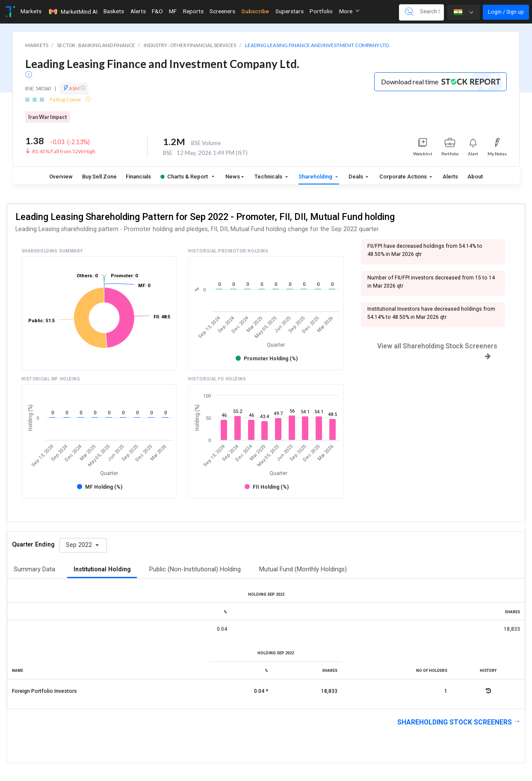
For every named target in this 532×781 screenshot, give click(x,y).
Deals (356, 177)
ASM (74, 88)
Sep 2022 (80, 545)
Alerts (450, 177)
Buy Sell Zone (99, 177)
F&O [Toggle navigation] (157, 11)
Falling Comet (66, 99)
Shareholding (316, 177)
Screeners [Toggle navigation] (222, 11)
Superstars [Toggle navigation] (290, 11)
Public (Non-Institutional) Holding (195, 569)
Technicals (269, 177)
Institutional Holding (102, 569)
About (475, 177)
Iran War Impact (48, 117)
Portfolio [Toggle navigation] (321, 11)
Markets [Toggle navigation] (31, 11)
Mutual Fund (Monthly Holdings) (303, 569)
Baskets (114, 11)
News (233, 177)
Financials (138, 177)
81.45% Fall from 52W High (64, 151)
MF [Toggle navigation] (173, 11)
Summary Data (34, 569)
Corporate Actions (404, 177)
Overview (61, 177)
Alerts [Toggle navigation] (138, 11)
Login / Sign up (506, 12)
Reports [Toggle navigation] (193, 11)
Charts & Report (184, 177)
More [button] (349, 11)
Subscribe (255, 11)
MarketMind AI (73, 12)
